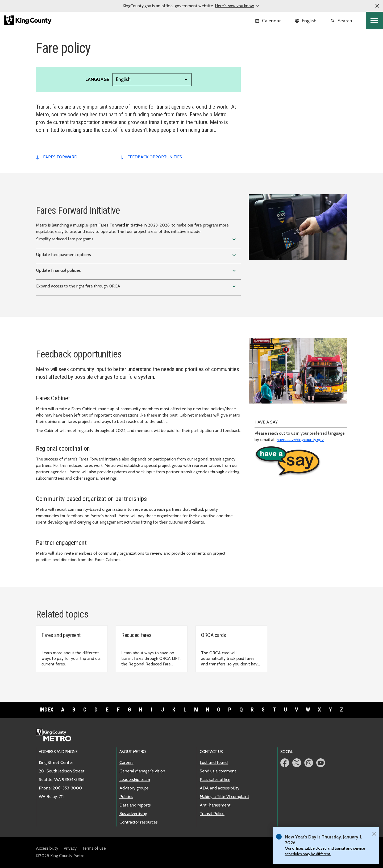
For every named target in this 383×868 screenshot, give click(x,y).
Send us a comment (218, 771)
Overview (261, 55)
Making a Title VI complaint (224, 797)
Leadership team (135, 779)
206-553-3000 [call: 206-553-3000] (67, 788)
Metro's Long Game (270, 64)
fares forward (60, 157)
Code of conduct (267, 98)
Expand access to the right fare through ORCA (137, 286)
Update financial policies (137, 271)
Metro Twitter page (297, 763)
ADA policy (262, 72)
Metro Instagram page (309, 763)
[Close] (374, 833)
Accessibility (47, 848)
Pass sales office (215, 779)
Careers (126, 762)
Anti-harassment (215, 805)
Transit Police (212, 814)
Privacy (70, 848)
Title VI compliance (269, 89)
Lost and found (214, 762)
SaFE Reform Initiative (272, 106)
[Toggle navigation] (374, 20)
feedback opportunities (155, 157)
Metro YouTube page (321, 763)
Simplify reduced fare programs (137, 239)
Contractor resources (139, 822)
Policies (126, 797)
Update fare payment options (137, 255)
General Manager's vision (142, 771)
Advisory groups (134, 788)
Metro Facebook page (285, 763)
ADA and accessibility (220, 788)
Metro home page (57, 735)
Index (47, 710)
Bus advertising (133, 814)
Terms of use (94, 848)
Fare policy (262, 81)
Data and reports (135, 805)
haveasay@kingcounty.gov (300, 440)
